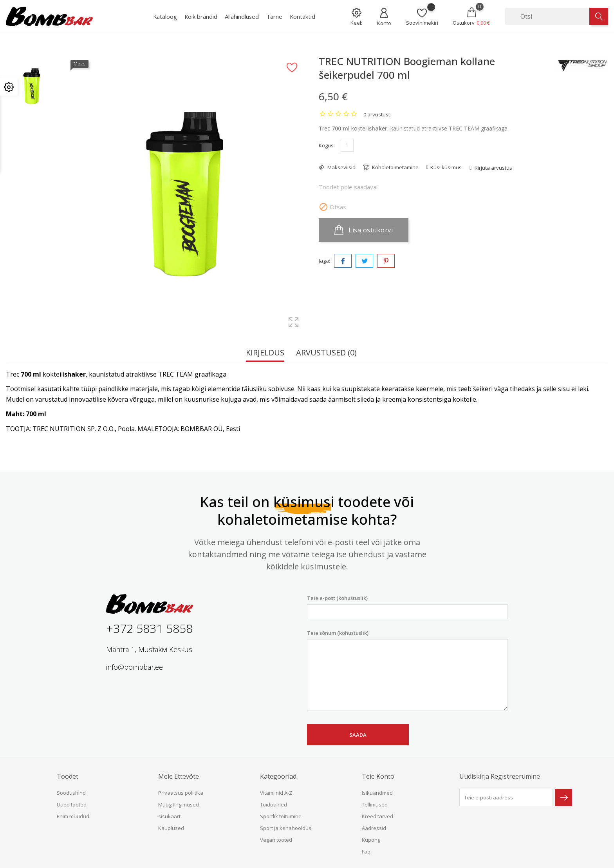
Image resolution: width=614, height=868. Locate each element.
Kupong (371, 840)
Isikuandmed (377, 793)
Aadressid (374, 828)
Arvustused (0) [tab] (326, 353)
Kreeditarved (377, 816)
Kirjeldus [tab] (265, 353)
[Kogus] (347, 145)
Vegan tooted (276, 840)
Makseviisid (341, 167)
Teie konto (378, 776)
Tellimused (375, 805)
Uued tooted (72, 805)
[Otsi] (547, 16)
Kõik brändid (201, 16)
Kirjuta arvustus (493, 168)
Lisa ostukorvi (364, 230)
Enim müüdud (73, 816)
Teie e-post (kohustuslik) (407, 607)
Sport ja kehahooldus (286, 828)
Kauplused (171, 828)
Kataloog (165, 16)
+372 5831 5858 (149, 628)
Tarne (274, 16)
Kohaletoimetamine (395, 167)
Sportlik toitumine (281, 816)
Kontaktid (302, 16)
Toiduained (274, 805)
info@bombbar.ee (135, 667)
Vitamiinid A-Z (276, 793)
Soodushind (71, 793)
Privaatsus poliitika (181, 793)
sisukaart (169, 816)
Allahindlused (242, 16)
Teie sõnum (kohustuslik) (407, 670)
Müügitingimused (179, 805)
